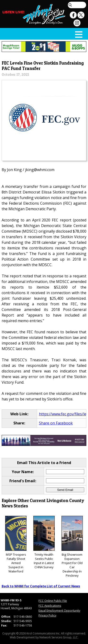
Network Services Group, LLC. (59, 637)
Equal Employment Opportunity (59, 611)
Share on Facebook (56, 423)
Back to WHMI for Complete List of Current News (41, 586)
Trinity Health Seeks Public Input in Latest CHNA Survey (44, 542)
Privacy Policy (47, 615)
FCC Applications (50, 606)
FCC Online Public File (53, 601)
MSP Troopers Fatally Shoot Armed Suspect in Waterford (16, 545)
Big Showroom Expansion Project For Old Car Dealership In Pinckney (72, 547)
